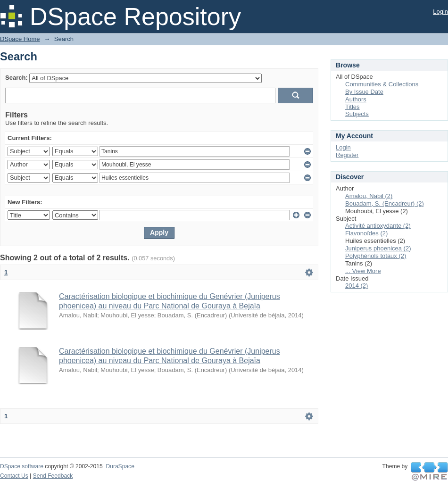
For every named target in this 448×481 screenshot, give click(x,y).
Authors (356, 99)
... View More (363, 271)
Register (347, 155)
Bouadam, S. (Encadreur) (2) (385, 203)
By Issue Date (364, 92)
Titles (353, 107)
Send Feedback (53, 476)
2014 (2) (357, 286)
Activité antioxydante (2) (378, 226)
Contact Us (14, 476)
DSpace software (22, 466)
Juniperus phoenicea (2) (378, 248)
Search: (17, 78)
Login (440, 12)
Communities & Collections (382, 84)
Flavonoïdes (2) (366, 233)
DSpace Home (20, 39)
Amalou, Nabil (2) (369, 196)
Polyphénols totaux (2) (376, 256)
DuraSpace (120, 466)
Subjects (357, 114)
